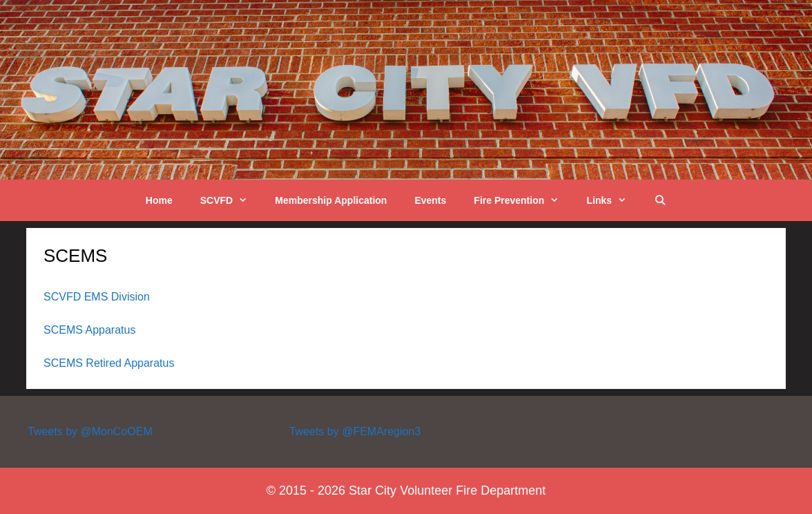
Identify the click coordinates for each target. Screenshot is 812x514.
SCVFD (231, 200)
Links (613, 200)
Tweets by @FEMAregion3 (355, 431)
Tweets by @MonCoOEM (90, 431)
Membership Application (331, 200)
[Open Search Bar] (660, 200)
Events (430, 200)
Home (159, 200)
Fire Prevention (523, 200)
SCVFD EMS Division (97, 297)
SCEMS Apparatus (89, 330)
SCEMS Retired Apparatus (109, 363)
